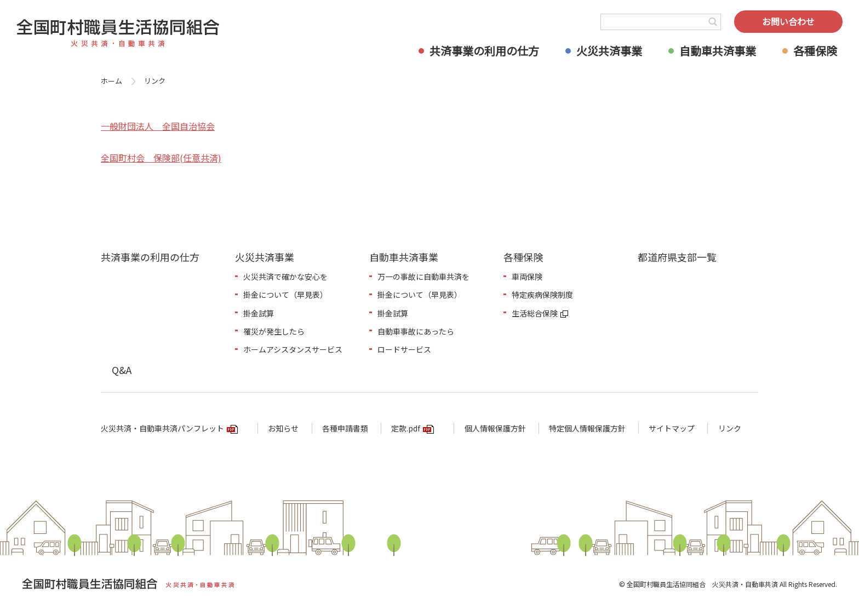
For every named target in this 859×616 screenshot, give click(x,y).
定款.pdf (406, 428)
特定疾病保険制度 (542, 295)
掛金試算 (259, 313)
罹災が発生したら (274, 331)
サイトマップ (672, 428)
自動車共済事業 (718, 51)
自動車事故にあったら (416, 331)
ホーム (111, 81)
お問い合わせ (788, 21)
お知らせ (283, 428)
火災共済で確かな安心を (285, 277)
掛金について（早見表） (285, 295)
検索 (713, 22)
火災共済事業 (609, 51)
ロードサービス (404, 349)
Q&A (122, 370)
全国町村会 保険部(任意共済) (161, 158)
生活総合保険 (535, 313)
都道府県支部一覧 (677, 257)
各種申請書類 (345, 428)
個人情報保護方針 (495, 428)
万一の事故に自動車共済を (423, 277)
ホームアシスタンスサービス (293, 349)
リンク (730, 428)
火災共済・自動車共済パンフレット (162, 428)
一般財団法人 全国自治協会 (158, 126)
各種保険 (815, 51)
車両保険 (527, 277)
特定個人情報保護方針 (587, 428)
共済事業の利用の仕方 (484, 51)
